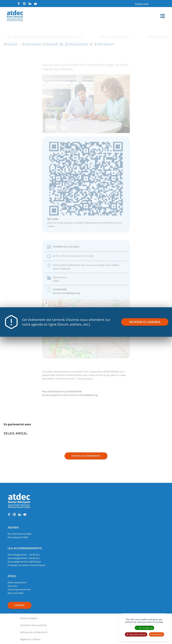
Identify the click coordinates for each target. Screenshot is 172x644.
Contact (19, 605)
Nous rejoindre (15, 593)
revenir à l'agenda (145, 322)
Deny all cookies (136, 634)
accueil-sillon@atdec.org (66, 293)
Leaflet (100, 357)
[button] (46, 304)
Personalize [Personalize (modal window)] (157, 634)
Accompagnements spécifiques (24, 562)
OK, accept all (144, 628)
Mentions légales (29, 618)
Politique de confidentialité (34, 632)
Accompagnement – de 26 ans (24, 555)
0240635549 (60, 289)
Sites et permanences (19, 589)
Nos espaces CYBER (18, 537)
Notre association (17, 582)
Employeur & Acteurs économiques (26, 565)
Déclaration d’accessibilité (33, 625)
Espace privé (142, 4)
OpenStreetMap (113, 357)
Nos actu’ (13, 586)
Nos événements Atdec (20, 534)
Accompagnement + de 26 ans (24, 558)
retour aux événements (86, 456)
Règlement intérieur (30, 639)
